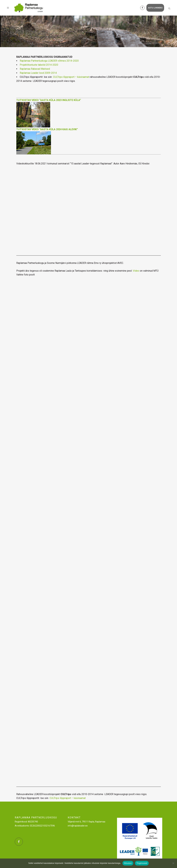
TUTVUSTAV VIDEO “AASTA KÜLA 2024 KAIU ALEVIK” (47, 129)
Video (136, 271)
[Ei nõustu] (173, 863)
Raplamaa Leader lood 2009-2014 (38, 73)
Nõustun (128, 863)
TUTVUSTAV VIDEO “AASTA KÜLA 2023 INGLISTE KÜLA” (49, 100)
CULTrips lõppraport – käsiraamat (71, 77)
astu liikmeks (154, 8)
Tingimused (142, 863)
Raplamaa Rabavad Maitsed (35, 69)
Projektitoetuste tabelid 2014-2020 (39, 65)
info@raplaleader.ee (78, 826)
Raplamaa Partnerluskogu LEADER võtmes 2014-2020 (49, 61)
